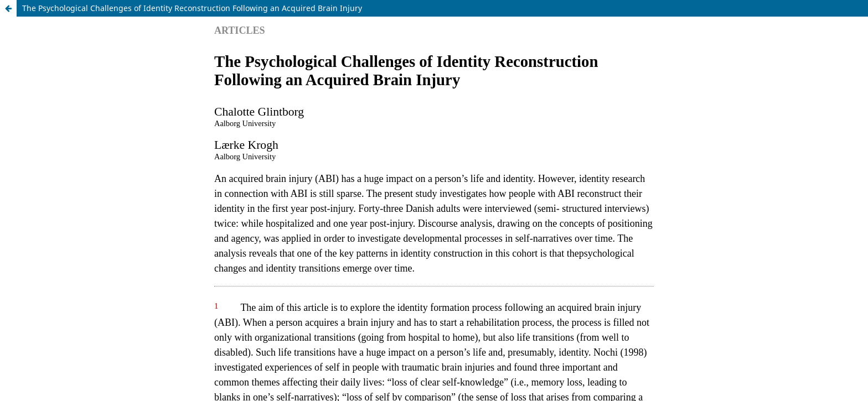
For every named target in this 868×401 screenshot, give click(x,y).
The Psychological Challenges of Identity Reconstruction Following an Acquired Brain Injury (192, 8)
